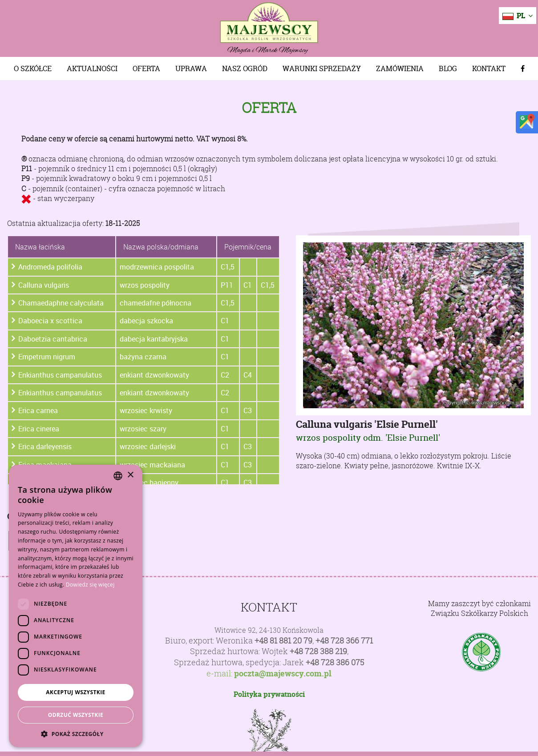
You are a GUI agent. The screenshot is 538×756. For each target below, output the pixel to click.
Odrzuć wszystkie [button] (76, 715)
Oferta (146, 68)
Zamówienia (400, 68)
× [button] (130, 475)
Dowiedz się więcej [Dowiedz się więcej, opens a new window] (90, 585)
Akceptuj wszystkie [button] (75, 692)
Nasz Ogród (245, 68)
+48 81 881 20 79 (283, 641)
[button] (76, 734)
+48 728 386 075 (335, 662)
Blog (448, 68)
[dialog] (76, 606)
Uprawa (191, 68)
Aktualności (92, 68)
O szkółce (33, 68)
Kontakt (489, 68)
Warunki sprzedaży (322, 68)
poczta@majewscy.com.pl (283, 674)
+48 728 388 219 (318, 651)
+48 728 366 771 (344, 641)
